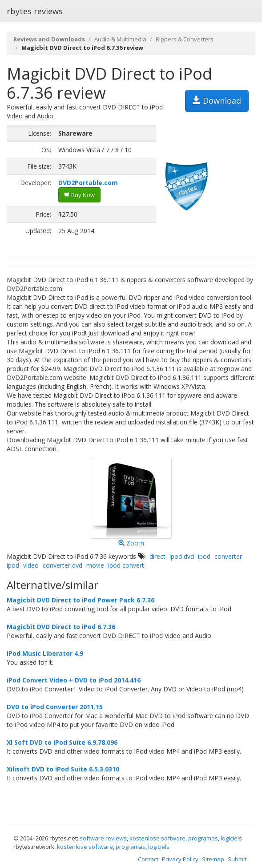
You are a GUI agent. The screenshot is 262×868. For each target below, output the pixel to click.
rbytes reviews (35, 11)
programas (203, 838)
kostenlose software (157, 838)
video (31, 565)
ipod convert (126, 565)
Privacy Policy (180, 859)
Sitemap (213, 859)
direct (157, 556)
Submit (237, 859)
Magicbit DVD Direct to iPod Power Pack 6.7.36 (81, 600)
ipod (204, 556)
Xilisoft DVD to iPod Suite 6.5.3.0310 (63, 769)
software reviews (103, 838)
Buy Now (79, 195)
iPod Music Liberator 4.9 (45, 653)
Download (217, 101)
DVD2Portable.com (88, 183)
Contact (148, 859)
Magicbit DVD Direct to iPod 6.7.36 (61, 627)
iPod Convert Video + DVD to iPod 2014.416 (74, 680)
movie (95, 565)
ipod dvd (182, 556)
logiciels (231, 838)
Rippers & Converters (185, 39)
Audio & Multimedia (120, 39)
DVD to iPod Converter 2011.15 (55, 707)
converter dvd (62, 565)
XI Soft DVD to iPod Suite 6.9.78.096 (62, 742)
